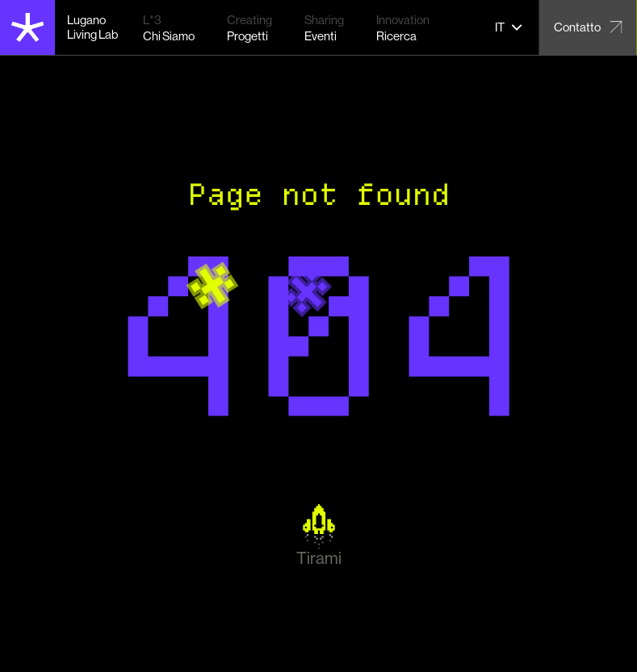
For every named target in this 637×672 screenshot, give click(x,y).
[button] (509, 27)
